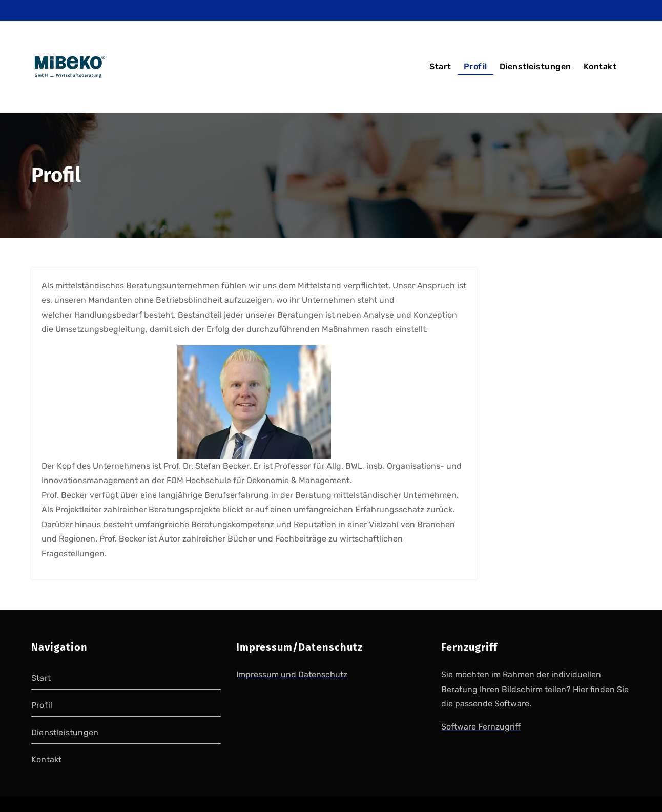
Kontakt (600, 66)
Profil (475, 66)
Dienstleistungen (535, 66)
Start (440, 66)
